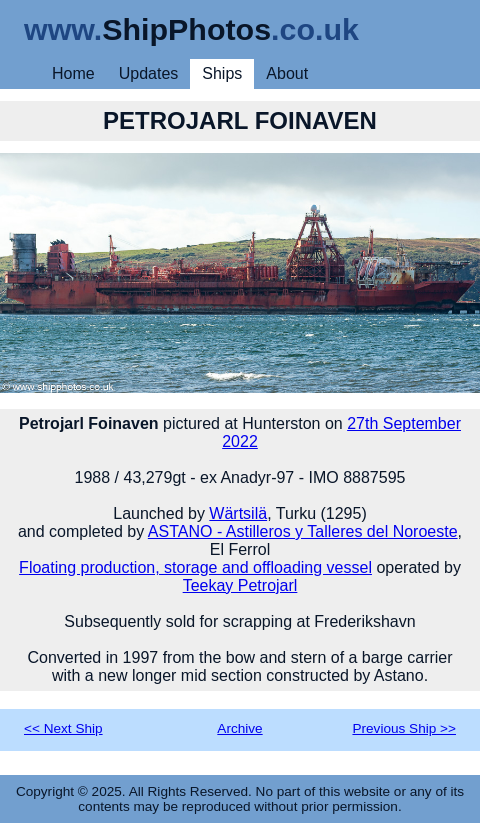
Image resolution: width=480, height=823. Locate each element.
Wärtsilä (238, 513)
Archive (239, 728)
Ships (222, 73)
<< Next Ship (63, 728)
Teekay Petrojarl (240, 585)
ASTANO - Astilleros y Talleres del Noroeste (303, 531)
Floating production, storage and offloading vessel (195, 567)
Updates (149, 73)
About (287, 73)
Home (73, 73)
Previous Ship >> (404, 728)
